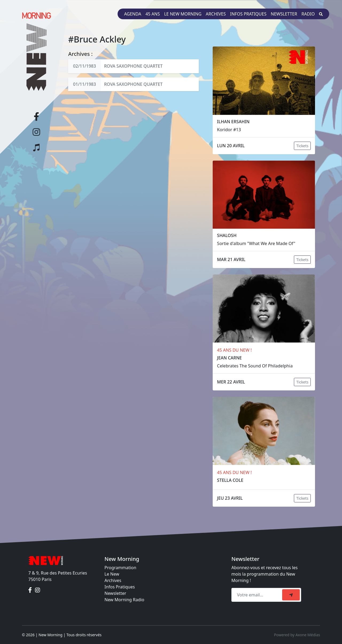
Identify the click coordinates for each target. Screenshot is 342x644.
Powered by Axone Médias (297, 635)
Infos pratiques (248, 14)
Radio (308, 14)
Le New (112, 574)
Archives (216, 14)
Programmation (120, 568)
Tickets (302, 146)
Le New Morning (183, 14)
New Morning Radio (124, 600)
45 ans (153, 14)
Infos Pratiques (120, 587)
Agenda (133, 14)
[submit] (291, 595)
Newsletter (284, 14)
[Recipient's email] (258, 595)
